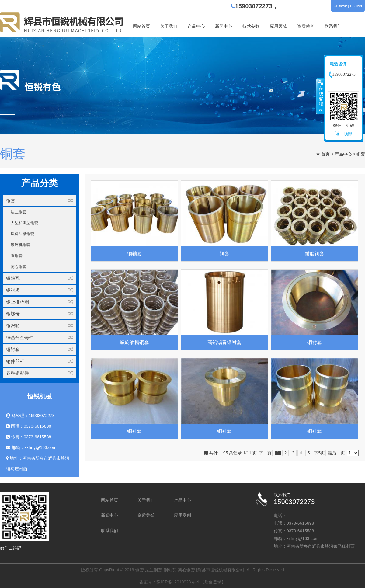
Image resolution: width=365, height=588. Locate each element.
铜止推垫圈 (40, 302)
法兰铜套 (19, 212)
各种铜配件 (40, 373)
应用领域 (278, 26)
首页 (325, 154)
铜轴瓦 (40, 278)
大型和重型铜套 (24, 223)
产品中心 (196, 26)
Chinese (340, 6)
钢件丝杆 (40, 361)
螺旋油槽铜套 (23, 234)
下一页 (265, 453)
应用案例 (182, 515)
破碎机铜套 (21, 245)
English (356, 6)
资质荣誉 (306, 26)
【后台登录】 (213, 582)
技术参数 (251, 26)
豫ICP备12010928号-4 (178, 582)
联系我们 (333, 26)
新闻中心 (224, 26)
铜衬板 (40, 290)
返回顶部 (344, 134)
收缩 (320, 96)
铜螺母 (40, 314)
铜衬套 (40, 349)
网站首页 (141, 26)
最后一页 (336, 453)
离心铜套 (19, 267)
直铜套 (17, 256)
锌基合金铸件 (40, 337)
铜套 (361, 154)
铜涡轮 (40, 326)
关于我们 (169, 26)
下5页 (319, 453)
